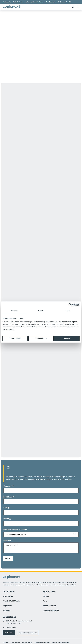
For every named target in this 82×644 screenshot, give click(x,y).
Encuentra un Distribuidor (28, 617)
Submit (8, 542)
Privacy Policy (27, 627)
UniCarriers (7, 595)
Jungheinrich (50, 2)
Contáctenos (9, 617)
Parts (45, 585)
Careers (46, 580)
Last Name (8, 481)
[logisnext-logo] (12, 7)
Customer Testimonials (51, 595)
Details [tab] (41, 311)
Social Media (15, 627)
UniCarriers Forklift (64, 2)
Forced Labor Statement (61, 627)
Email (6, 492)
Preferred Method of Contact (15, 514)
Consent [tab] (14, 311)
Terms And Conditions (42, 627)
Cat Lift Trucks (18, 2)
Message (7, 525)
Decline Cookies (15, 338)
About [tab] (68, 311)
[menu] (78, 7)
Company (7, 470)
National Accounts (50, 590)
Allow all (67, 338)
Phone (6, 503)
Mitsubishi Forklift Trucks (35, 2)
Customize (41, 338)
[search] (73, 7)
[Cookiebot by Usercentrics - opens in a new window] (70, 305)
